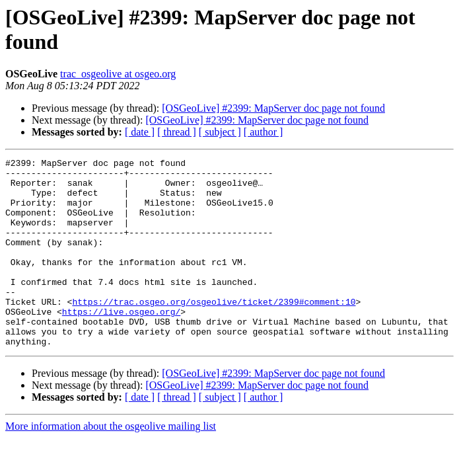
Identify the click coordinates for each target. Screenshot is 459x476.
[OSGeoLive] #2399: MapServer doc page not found (273, 108)
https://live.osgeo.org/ (121, 343)
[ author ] (264, 132)
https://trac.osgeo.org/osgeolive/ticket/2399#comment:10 (214, 331)
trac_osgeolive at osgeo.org (118, 74)
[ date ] (140, 132)
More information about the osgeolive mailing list (111, 464)
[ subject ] (220, 132)
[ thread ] (177, 132)
